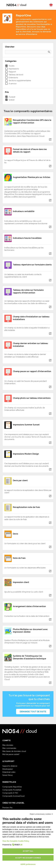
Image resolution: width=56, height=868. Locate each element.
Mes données (8, 745)
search (49, 52)
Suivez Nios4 (7, 775)
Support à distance (10, 766)
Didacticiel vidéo (9, 772)
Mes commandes (9, 748)
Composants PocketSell (12, 790)
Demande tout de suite (33, 712)
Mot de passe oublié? (11, 754)
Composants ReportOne (12, 787)
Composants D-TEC (10, 793)
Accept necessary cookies (28, 858)
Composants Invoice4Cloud (13, 796)
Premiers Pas (7, 808)
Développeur (8, 769)
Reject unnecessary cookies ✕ (41, 814)
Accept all (28, 851)
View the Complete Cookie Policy (16, 841)
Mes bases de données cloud (14, 751)
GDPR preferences (28, 864)
